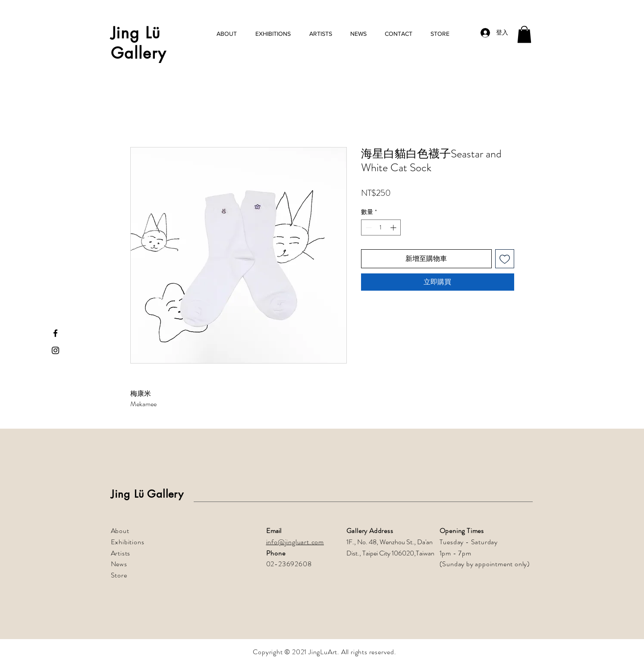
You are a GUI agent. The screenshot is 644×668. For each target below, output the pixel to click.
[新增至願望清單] (505, 259)
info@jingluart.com (295, 542)
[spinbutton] (381, 227)
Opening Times (462, 531)
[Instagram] (55, 350)
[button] (524, 34)
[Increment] (394, 227)
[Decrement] (368, 227)
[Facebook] (55, 333)
